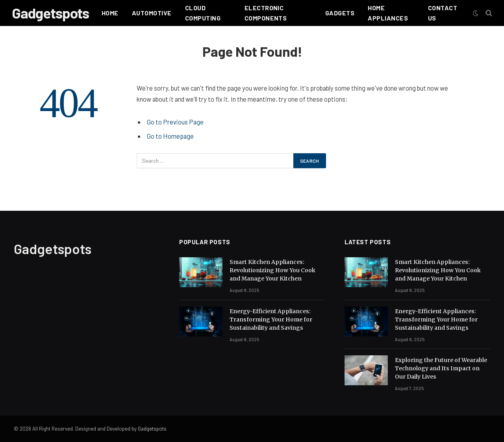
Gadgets (340, 13)
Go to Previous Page (175, 122)
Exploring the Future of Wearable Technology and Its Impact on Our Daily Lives (441, 368)
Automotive (152, 13)
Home (110, 13)
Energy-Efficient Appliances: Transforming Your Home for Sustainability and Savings (271, 319)
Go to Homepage (170, 136)
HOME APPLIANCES (388, 13)
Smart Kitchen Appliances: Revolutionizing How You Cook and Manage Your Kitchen (272, 270)
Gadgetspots (152, 429)
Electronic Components (266, 13)
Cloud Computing (203, 13)
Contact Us (443, 13)
